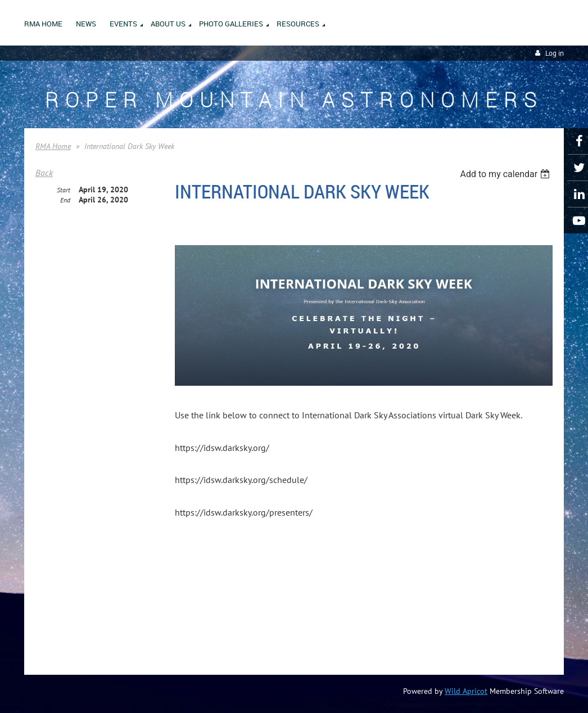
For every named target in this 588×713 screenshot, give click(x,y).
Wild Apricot (466, 691)
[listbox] (506, 174)
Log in (555, 53)
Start (64, 190)
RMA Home (53, 146)
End (65, 200)
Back (44, 173)
